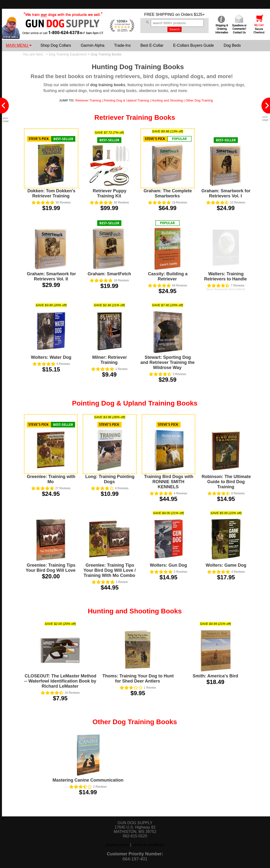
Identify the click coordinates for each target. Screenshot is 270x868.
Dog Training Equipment (68, 54)
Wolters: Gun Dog (169, 565)
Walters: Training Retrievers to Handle (226, 276)
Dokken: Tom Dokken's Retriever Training (51, 193)
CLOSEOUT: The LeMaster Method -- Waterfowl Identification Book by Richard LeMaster (60, 681)
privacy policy (117, 845)
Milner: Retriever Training (110, 360)
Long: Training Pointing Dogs (110, 479)
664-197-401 (135, 859)
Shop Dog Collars (56, 45)
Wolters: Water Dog (51, 357)
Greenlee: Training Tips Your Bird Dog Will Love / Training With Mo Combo (110, 570)
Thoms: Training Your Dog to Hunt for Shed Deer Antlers (138, 679)
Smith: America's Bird (215, 676)
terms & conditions (148, 845)
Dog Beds (232, 45)
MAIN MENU (19, 45)
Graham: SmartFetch (109, 274)
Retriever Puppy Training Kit (110, 193)
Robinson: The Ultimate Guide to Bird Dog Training (226, 482)
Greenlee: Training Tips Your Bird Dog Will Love (51, 568)
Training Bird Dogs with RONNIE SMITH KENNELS (169, 482)
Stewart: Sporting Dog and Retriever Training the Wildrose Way (167, 362)
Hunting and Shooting (167, 100)
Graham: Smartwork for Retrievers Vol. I (226, 193)
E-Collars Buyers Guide (193, 45)
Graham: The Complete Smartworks (168, 193)
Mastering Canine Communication (88, 780)
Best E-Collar (152, 45)
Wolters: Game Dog (226, 565)
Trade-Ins (122, 45)
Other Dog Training (199, 100)
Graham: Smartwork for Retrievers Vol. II (51, 276)
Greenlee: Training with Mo (51, 479)
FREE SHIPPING (159, 14)
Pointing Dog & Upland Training (126, 100)
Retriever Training (88, 100)
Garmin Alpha (92, 45)
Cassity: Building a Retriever (168, 276)
